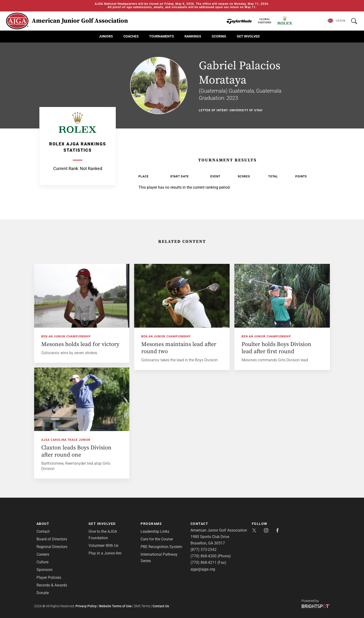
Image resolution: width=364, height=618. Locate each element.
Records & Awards (52, 585)
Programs (151, 524)
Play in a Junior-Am (105, 553)
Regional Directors (52, 547)
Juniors (106, 36)
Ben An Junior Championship (66, 336)
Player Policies (49, 578)
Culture (42, 562)
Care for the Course (157, 539)
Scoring (219, 36)
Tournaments (162, 36)
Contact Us (161, 606)
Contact (43, 531)
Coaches (131, 36)
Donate (43, 593)
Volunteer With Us (103, 546)
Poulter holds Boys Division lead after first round (276, 348)
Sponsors (45, 570)
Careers (43, 554)
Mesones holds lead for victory (80, 344)
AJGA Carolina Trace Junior (66, 440)
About (43, 524)
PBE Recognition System (161, 547)
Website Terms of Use (115, 606)
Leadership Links (155, 531)
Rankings (193, 36)
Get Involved (248, 36)
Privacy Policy (86, 606)
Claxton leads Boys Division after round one (76, 451)
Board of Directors (52, 539)
